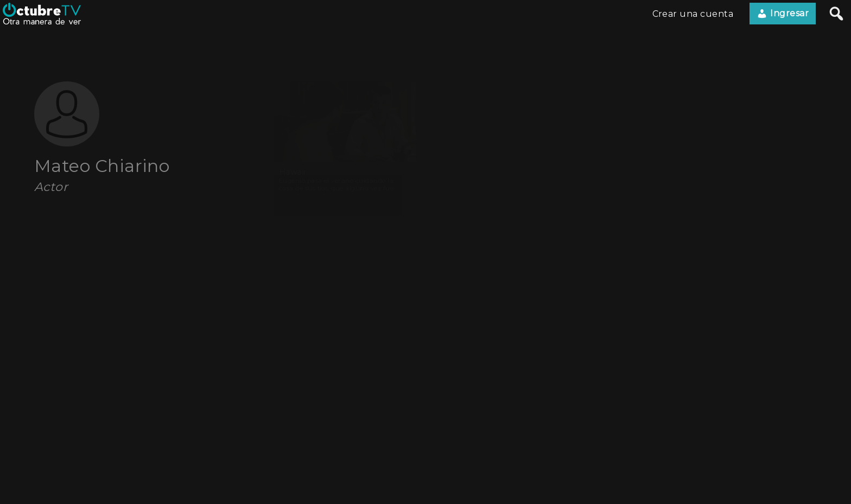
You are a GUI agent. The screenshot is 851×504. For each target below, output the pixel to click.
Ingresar (783, 14)
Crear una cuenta (693, 14)
